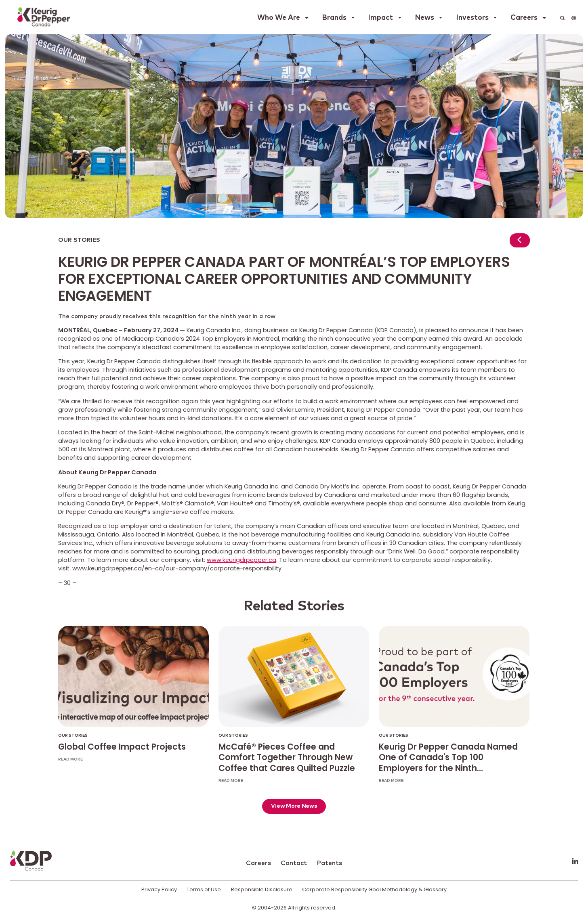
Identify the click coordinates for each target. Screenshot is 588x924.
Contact (294, 863)
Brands (334, 18)
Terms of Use (204, 889)
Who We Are (279, 18)
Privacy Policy (159, 889)
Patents (329, 863)
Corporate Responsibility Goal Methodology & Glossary (374, 889)
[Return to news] (520, 242)
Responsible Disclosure (262, 889)
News (425, 18)
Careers (524, 18)
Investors (472, 18)
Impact (381, 18)
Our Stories (79, 240)
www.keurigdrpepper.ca (241, 560)
